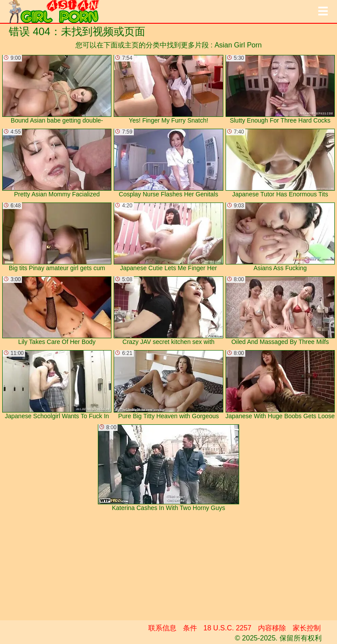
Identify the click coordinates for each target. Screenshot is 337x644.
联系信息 (162, 628)
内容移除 (272, 628)
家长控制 (307, 628)
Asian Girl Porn (238, 45)
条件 (190, 628)
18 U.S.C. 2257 (228, 628)
